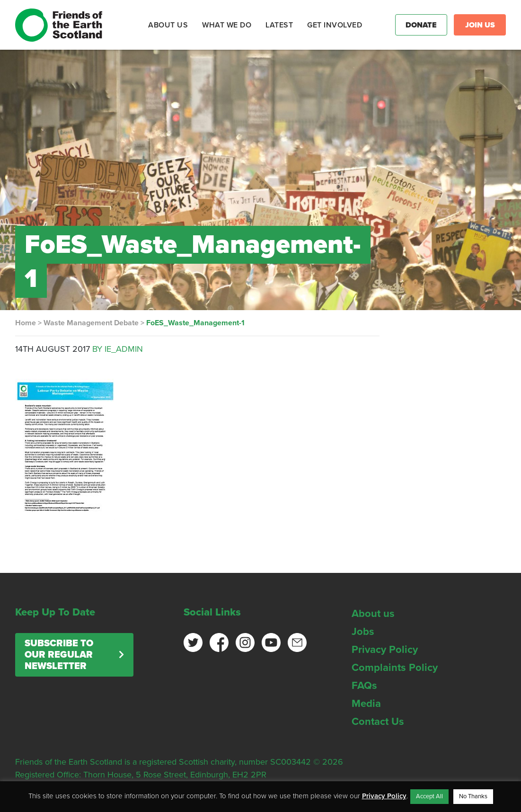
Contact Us (378, 722)
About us (373, 614)
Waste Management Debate (91, 323)
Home (26, 323)
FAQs (364, 686)
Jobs (363, 632)
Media (366, 704)
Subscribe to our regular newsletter (59, 655)
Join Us (480, 25)
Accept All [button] (429, 796)
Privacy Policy (385, 650)
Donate (421, 25)
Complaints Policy (395, 668)
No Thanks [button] (473, 796)
